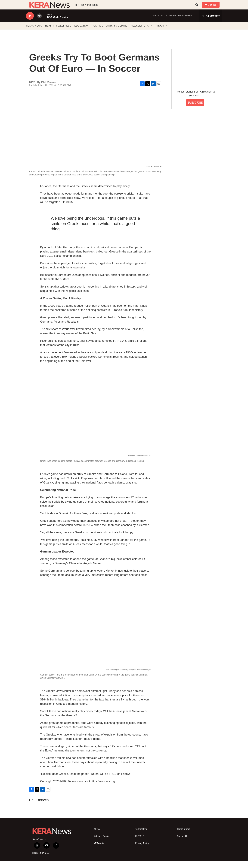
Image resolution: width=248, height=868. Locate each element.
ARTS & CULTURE (117, 33)
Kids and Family (102, 843)
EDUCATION (81, 33)
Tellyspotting (141, 836)
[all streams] (211, 23)
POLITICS (98, 33)
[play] (30, 23)
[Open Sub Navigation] (151, 33)
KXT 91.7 (140, 843)
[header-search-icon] (198, 8)
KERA (97, 836)
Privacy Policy (142, 850)
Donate (214, 8)
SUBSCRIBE (195, 110)
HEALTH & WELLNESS (58, 33)
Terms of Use (183, 836)
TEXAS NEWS (34, 33)
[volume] (39, 23)
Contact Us (182, 843)
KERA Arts (99, 850)
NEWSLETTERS (140, 33)
